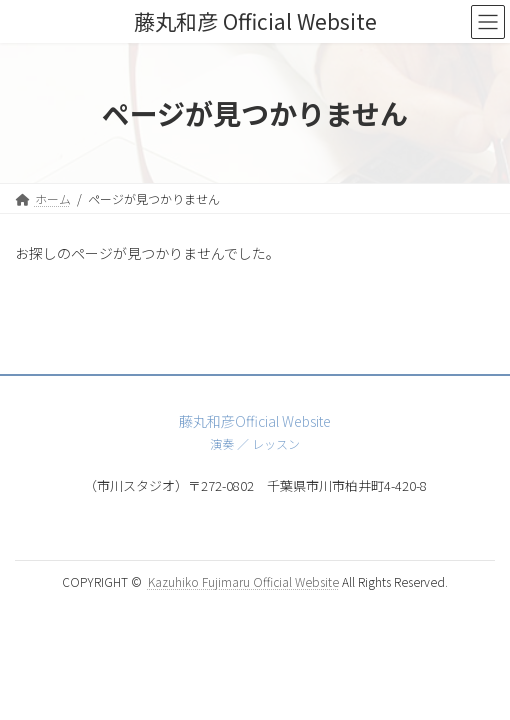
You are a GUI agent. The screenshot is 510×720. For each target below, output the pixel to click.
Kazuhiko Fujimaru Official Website (243, 581)
